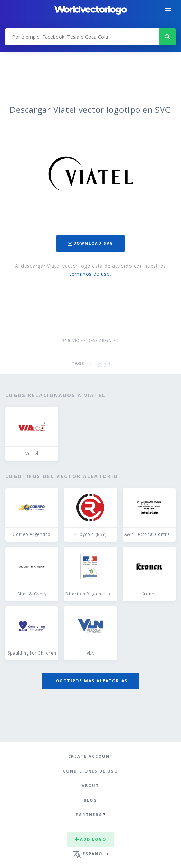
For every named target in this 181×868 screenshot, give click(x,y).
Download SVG (91, 243)
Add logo (90, 839)
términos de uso (90, 274)
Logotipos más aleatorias (91, 681)
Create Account (91, 756)
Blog (90, 800)
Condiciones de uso (90, 771)
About (90, 785)
